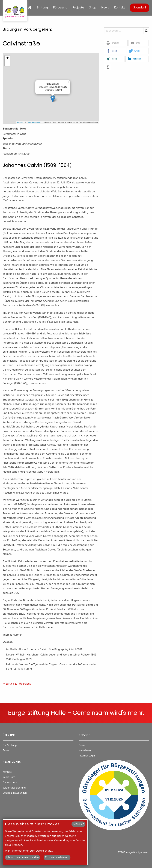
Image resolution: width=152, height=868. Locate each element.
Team (6, 751)
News (105, 8)
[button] (116, 43)
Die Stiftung (10, 745)
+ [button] (8, 58)
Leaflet (20, 122)
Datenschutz (10, 783)
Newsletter (85, 751)
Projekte (78, 8)
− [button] (8, 63)
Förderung (60, 8)
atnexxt (145, 852)
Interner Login (87, 756)
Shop (93, 8)
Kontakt (120, 8)
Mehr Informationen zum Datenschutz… (29, 851)
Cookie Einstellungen (15, 793)
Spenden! (140, 8)
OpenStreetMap (34, 122)
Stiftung (42, 8)
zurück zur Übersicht (17, 684)
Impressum (9, 777)
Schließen (78, 824)
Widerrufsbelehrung (14, 788)
